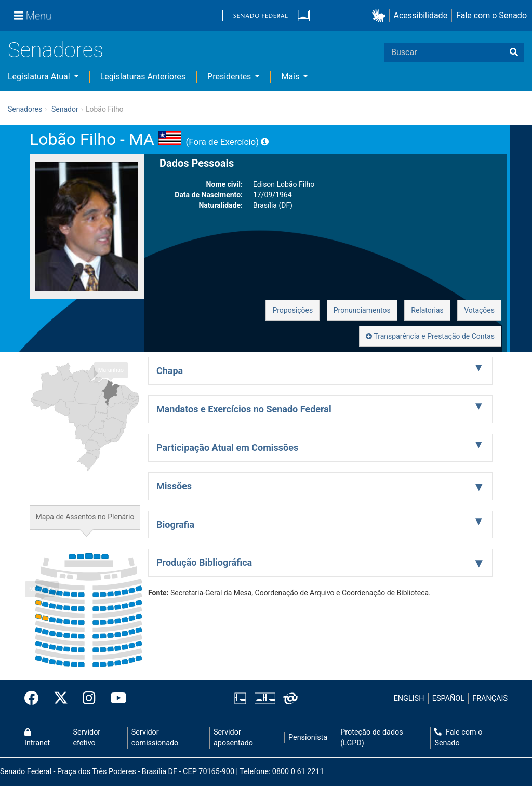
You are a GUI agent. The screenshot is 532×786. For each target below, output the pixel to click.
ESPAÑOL (448, 698)
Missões (174, 486)
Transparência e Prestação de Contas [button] (430, 336)
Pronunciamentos (362, 310)
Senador (65, 109)
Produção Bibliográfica (204, 562)
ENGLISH (409, 698)
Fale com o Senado (491, 15)
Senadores (56, 50)
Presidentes (230, 77)
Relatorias (427, 310)
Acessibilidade (421, 15)
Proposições (292, 310)
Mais (291, 77)
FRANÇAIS (490, 698)
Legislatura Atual (40, 77)
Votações (479, 310)
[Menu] (33, 16)
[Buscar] (514, 52)
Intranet (37, 738)
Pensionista (308, 737)
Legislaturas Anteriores (143, 77)
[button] (381, 16)
